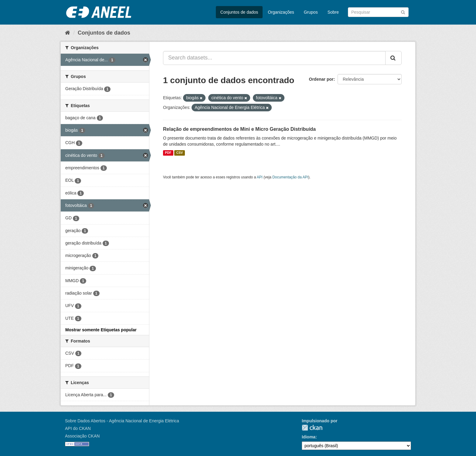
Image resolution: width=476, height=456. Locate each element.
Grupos (311, 12)
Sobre (333, 12)
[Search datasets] (378, 12)
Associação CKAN (82, 436)
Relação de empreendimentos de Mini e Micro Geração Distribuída (239, 129)
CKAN (312, 428)
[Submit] (403, 12)
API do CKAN (78, 428)
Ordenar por (321, 79)
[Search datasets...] (274, 58)
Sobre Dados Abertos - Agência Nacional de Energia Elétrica (122, 421)
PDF (168, 153)
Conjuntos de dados (239, 12)
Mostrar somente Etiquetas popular (101, 330)
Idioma (309, 437)
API (260, 177)
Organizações (281, 12)
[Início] (68, 33)
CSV (180, 153)
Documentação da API (290, 177)
